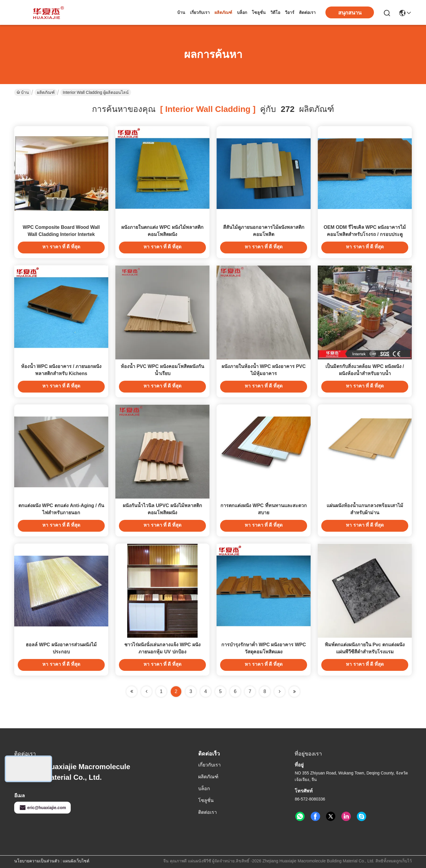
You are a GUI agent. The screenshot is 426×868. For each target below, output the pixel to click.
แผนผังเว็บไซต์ (76, 861)
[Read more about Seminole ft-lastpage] (294, 692)
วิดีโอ (275, 12)
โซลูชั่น (259, 12)
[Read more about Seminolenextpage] (280, 692)
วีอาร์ (290, 12)
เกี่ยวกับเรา (200, 12)
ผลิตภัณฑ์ (223, 12)
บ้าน (181, 12)
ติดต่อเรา (307, 12)
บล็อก (242, 12)
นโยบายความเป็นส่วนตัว (37, 861)
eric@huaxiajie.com (42, 808)
